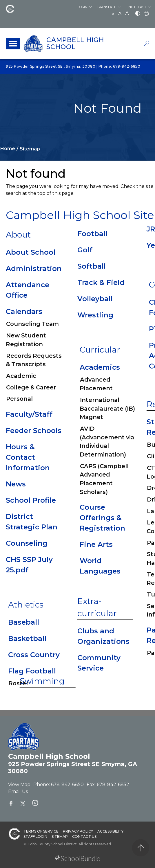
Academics (100, 367)
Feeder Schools (34, 431)
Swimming (42, 681)
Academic (21, 376)
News (16, 484)
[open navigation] (13, 44)
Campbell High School (75, 43)
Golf (85, 250)
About (18, 235)
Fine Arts (96, 544)
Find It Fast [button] (136, 7)
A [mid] (120, 14)
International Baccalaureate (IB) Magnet (107, 408)
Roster (19, 683)
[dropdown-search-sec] (147, 44)
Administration (34, 268)
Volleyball (95, 299)
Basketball (27, 638)
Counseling (27, 543)
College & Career (31, 387)
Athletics (26, 605)
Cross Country (34, 655)
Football (92, 234)
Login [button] (83, 7)
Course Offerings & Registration (102, 518)
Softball (92, 266)
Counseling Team (32, 324)
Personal (19, 399)
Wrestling (95, 315)
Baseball (24, 622)
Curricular (100, 350)
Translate (106, 7)
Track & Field (101, 282)
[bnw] (138, 14)
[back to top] (141, 848)
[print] (146, 14)
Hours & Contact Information (28, 457)
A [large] (127, 13)
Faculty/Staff (29, 414)
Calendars (24, 311)
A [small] (113, 14)
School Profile (31, 500)
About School (31, 252)
